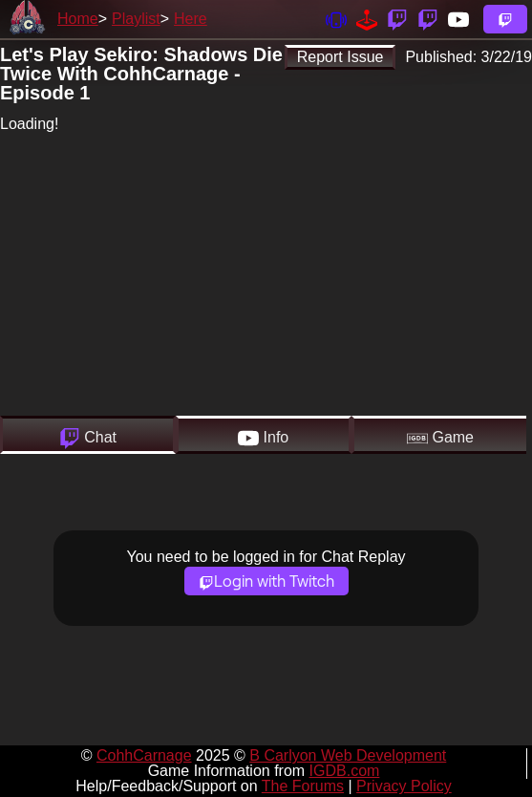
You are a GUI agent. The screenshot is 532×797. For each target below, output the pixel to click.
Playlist (136, 19)
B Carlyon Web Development (348, 755)
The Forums (303, 786)
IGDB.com (345, 771)
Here (191, 19)
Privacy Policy (404, 786)
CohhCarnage (144, 755)
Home (78, 19)
